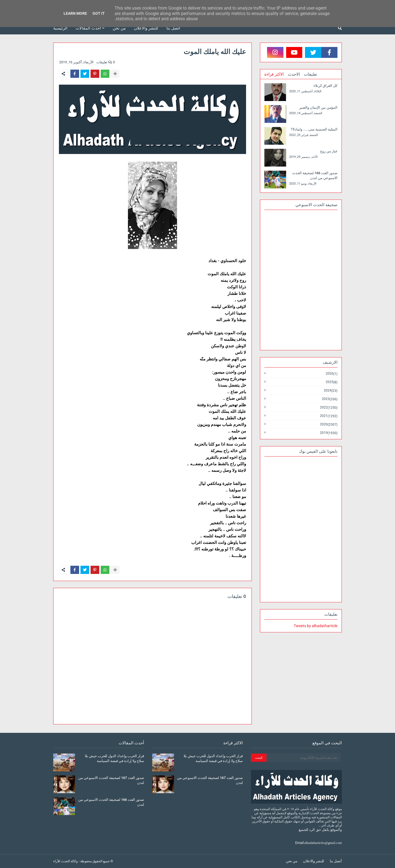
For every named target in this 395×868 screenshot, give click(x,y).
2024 (331, 391)
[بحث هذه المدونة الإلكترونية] (303, 758)
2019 (329, 433)
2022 (329, 408)
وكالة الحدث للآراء (65, 861)
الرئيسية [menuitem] (60, 28)
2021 (329, 416)
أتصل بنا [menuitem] (173, 28)
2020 (329, 424)
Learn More (75, 13)
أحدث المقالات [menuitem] (88, 28)
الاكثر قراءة (274, 74)
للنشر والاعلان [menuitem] (146, 28)
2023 (330, 399)
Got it (99, 13)
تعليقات (310, 74)
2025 (332, 382)
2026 (332, 374)
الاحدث (294, 74)
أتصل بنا (336, 861)
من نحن (292, 861)
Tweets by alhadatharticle (316, 626)
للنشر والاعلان (314, 861)
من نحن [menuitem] (119, 28)
